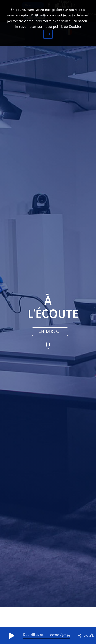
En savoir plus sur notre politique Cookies (48, 27)
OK (48, 34)
